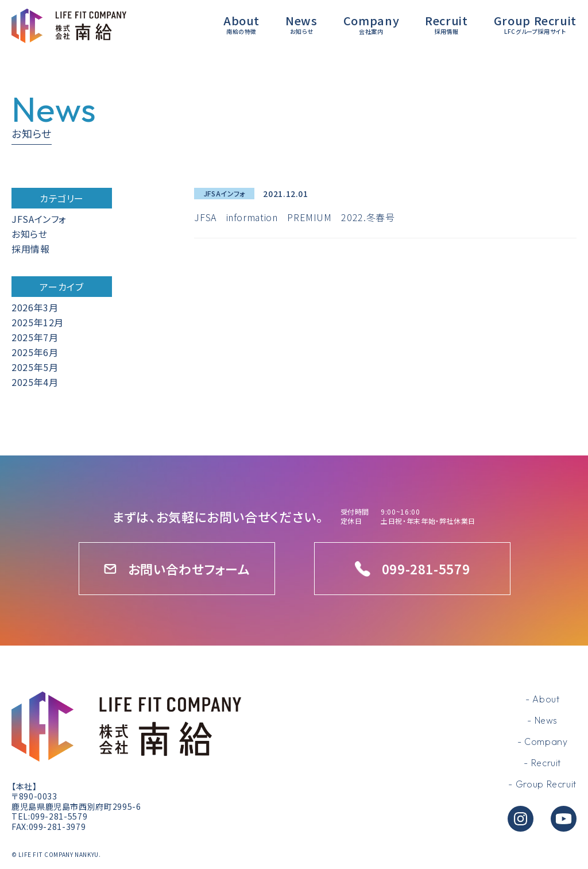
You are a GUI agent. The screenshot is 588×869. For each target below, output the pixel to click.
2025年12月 (38, 322)
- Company (543, 741)
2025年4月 (35, 382)
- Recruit (542, 763)
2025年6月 (35, 352)
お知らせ (30, 234)
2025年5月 (35, 367)
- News (542, 720)
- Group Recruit (542, 784)
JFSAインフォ (39, 219)
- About (542, 699)
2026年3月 (35, 307)
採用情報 (31, 249)
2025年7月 (35, 337)
